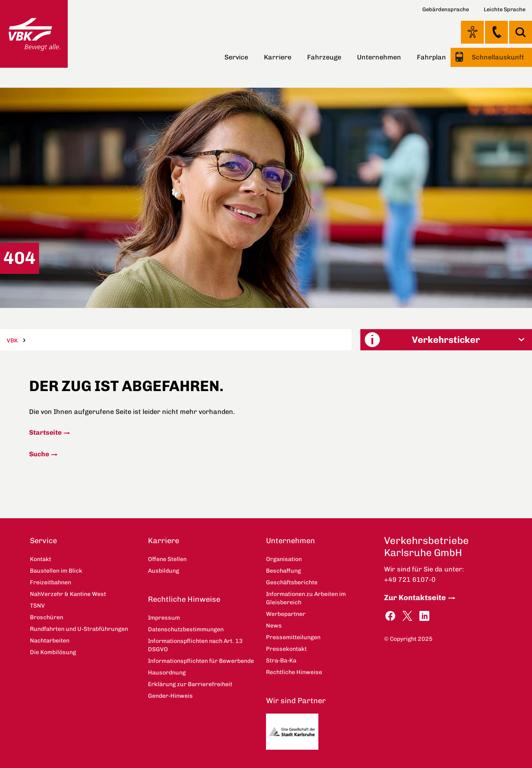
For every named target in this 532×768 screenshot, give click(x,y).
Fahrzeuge (324, 57)
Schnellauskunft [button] (497, 57)
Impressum (164, 618)
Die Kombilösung (53, 652)
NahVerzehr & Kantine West (68, 594)
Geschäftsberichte (292, 582)
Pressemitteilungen (293, 637)
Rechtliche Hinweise (184, 599)
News (274, 626)
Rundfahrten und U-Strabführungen (79, 629)
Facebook (390, 616)
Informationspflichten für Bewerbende (201, 661)
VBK (12, 341)
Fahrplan (431, 57)
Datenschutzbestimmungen (186, 629)
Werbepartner (286, 614)
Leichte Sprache (505, 9)
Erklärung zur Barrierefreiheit (190, 684)
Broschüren (47, 617)
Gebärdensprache (446, 9)
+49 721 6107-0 (410, 580)
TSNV (37, 606)
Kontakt (496, 32)
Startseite (45, 432)
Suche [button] (521, 32)
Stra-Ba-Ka (281, 661)
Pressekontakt (286, 649)
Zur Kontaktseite (415, 598)
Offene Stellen (167, 559)
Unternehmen (379, 57)
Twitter (407, 616)
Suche (39, 454)
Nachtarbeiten (50, 641)
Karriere (278, 57)
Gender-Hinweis (170, 696)
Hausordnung (167, 673)
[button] (446, 340)
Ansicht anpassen (472, 32)
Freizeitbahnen (50, 582)
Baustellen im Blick (56, 571)
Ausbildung (164, 571)
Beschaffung (283, 571)
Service (236, 57)
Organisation (284, 559)
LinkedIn (424, 616)
